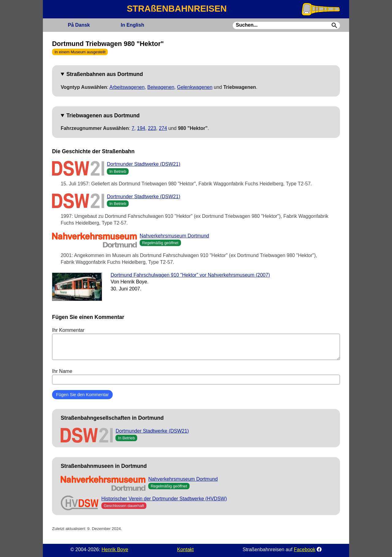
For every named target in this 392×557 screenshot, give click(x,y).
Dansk (79, 25)
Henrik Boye (115, 549)
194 (141, 128)
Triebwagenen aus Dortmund (103, 116)
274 (163, 128)
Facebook (304, 549)
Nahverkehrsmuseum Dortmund (174, 236)
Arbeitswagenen (127, 87)
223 (152, 128)
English (132, 25)
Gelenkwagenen (195, 87)
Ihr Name (196, 377)
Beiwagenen (161, 87)
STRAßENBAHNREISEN (177, 9)
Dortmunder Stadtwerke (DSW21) (143, 164)
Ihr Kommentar (196, 344)
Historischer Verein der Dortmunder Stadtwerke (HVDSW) (164, 499)
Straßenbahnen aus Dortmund (105, 74)
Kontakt (185, 549)
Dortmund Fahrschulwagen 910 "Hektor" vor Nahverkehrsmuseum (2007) (190, 275)
